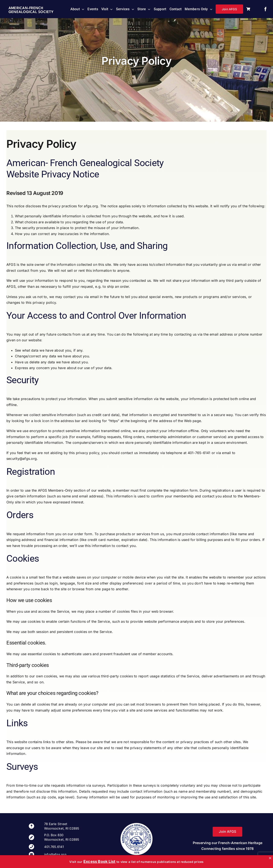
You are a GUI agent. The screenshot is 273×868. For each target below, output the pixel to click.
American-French (26, 8)
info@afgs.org (55, 854)
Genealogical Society (31, 12)
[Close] (270, 858)
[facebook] (266, 9)
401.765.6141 (54, 847)
